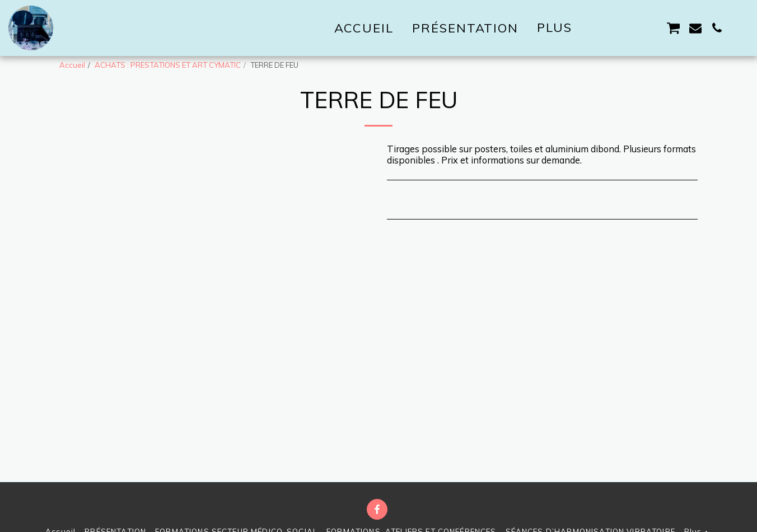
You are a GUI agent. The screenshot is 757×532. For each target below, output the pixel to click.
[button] (609, 28)
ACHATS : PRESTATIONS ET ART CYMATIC (168, 65)
